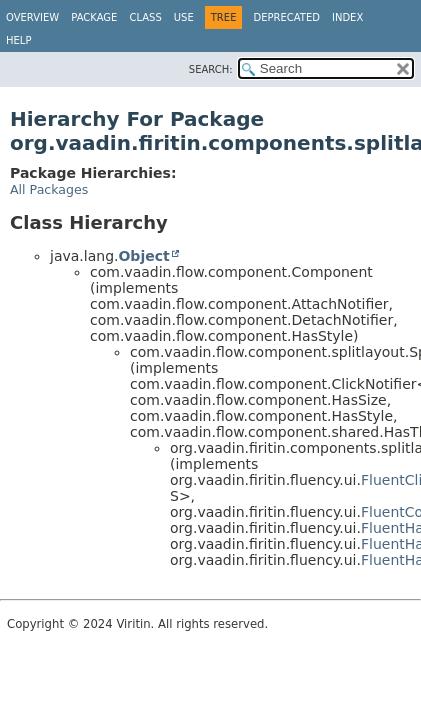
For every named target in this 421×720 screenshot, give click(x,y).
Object (143, 256)
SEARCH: (211, 69)
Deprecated (286, 17)
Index (347, 17)
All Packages (49, 189)
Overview (32, 17)
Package (94, 17)
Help (18, 40)
